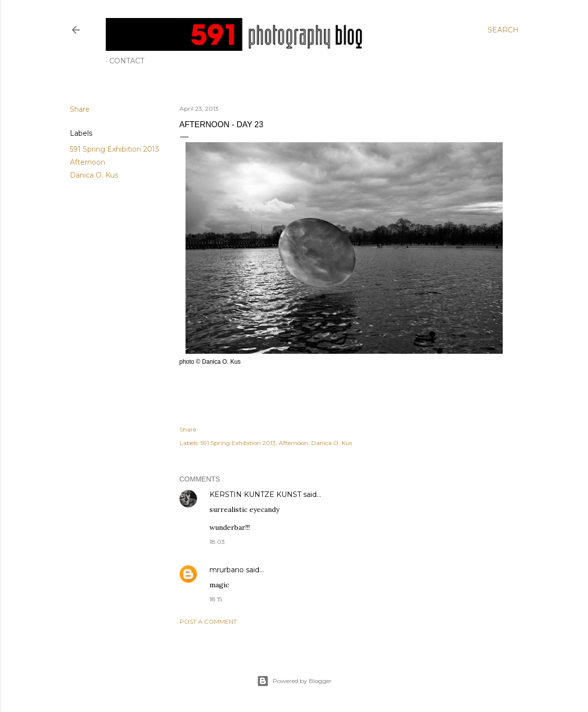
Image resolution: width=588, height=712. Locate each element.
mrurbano (227, 570)
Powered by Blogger (294, 681)
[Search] (503, 30)
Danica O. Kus (94, 175)
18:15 (216, 599)
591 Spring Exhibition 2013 (114, 149)
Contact (127, 61)
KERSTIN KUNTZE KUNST (255, 494)
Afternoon (88, 162)
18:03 (217, 542)
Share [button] (80, 109)
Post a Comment (208, 621)
